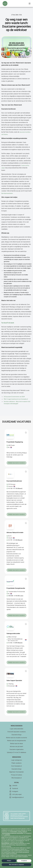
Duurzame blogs (16, 735)
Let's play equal (15, 794)
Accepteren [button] (24, 861)
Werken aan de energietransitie (16, 741)
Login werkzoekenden (16, 729)
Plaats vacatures (16, 763)
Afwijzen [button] (9, 861)
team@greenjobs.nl (17, 797)
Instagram (14, 791)
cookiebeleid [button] (7, 835)
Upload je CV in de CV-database (17, 752)
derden (3, 838)
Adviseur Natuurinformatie (15, 533)
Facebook (14, 789)
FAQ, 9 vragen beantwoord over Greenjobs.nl (16, 399)
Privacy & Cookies (17, 775)
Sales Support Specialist (14, 681)
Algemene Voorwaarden (16, 772)
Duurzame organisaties (17, 749)
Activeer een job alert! (16, 747)
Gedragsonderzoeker (13, 634)
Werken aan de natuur (16, 744)
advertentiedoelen (5, 843)
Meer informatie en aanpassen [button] (16, 865)
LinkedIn (13, 786)
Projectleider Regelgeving (15, 442)
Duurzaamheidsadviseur (14, 481)
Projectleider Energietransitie (16, 588)
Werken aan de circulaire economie (16, 738)
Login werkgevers (17, 760)
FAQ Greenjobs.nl (16, 778)
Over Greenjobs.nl (16, 766)
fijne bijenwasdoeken (7, 193)
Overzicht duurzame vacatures (17, 732)
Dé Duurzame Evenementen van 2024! (14, 397)
